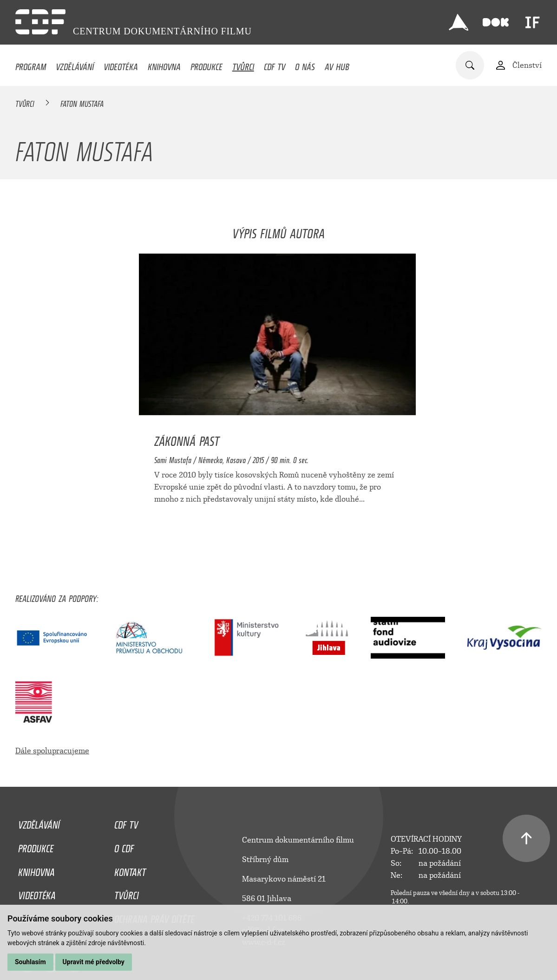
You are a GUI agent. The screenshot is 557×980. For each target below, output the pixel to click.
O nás (305, 65)
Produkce (206, 65)
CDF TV (275, 65)
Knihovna (164, 65)
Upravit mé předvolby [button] (94, 962)
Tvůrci (243, 65)
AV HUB (337, 65)
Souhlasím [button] (30, 962)
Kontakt (130, 870)
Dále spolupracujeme (52, 751)
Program (31, 65)
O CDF (124, 846)
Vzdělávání (75, 65)
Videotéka (121, 65)
